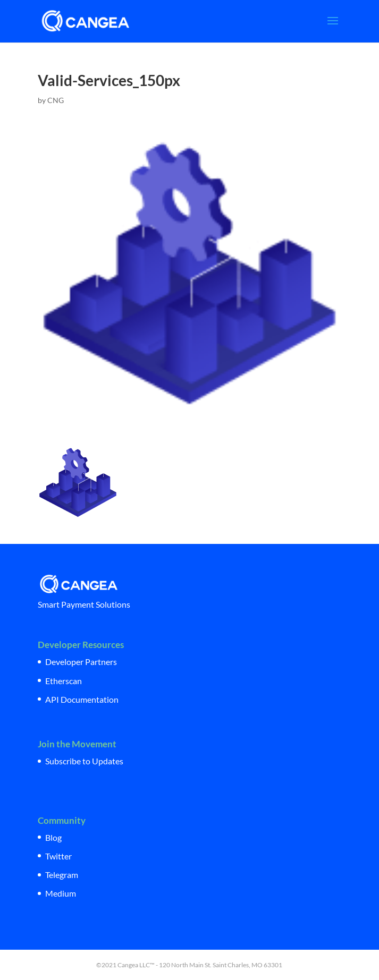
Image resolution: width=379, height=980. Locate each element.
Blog (53, 837)
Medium (61, 893)
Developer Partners (81, 662)
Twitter (58, 856)
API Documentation (82, 699)
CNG (56, 100)
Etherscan (64, 681)
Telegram (62, 875)
